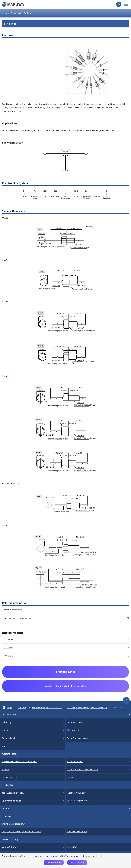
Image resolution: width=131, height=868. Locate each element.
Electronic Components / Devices (47, 708)
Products (22, 708)
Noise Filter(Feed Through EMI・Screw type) (87, 708)
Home (8, 707)
